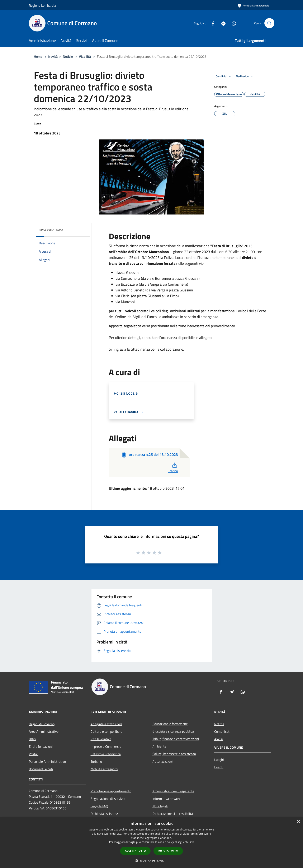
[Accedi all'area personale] (253, 6)
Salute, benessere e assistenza (174, 754)
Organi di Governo (42, 724)
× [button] (298, 822)
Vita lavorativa (101, 739)
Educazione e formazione (170, 724)
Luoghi (219, 760)
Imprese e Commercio (106, 746)
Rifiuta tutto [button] (168, 851)
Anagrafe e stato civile (106, 724)
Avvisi (219, 739)
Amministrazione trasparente (173, 791)
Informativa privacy (166, 799)
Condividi (224, 77)
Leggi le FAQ (99, 806)
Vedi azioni (246, 77)
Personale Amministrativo (47, 761)
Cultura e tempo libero (106, 731)
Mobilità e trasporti (104, 769)
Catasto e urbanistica (106, 754)
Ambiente (159, 746)
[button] (152, 860)
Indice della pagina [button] (51, 230)
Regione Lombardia (42, 5)
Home (38, 56)
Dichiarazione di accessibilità (173, 814)
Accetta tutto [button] (135, 851)
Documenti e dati (41, 769)
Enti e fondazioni (41, 746)
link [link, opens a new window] (192, 842)
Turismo (96, 761)
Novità (53, 56)
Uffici (32, 739)
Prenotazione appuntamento (111, 791)
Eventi (219, 767)
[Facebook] (211, 23)
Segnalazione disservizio (108, 799)
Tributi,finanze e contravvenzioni (176, 739)
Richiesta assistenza (105, 814)
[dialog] (151, 843)
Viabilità (85, 56)
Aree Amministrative (44, 731)
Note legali (160, 806)
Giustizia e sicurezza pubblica (173, 731)
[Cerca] (269, 23)
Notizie (68, 56)
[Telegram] (222, 23)
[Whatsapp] (232, 23)
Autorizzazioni (163, 761)
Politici (34, 754)
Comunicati (222, 731)
